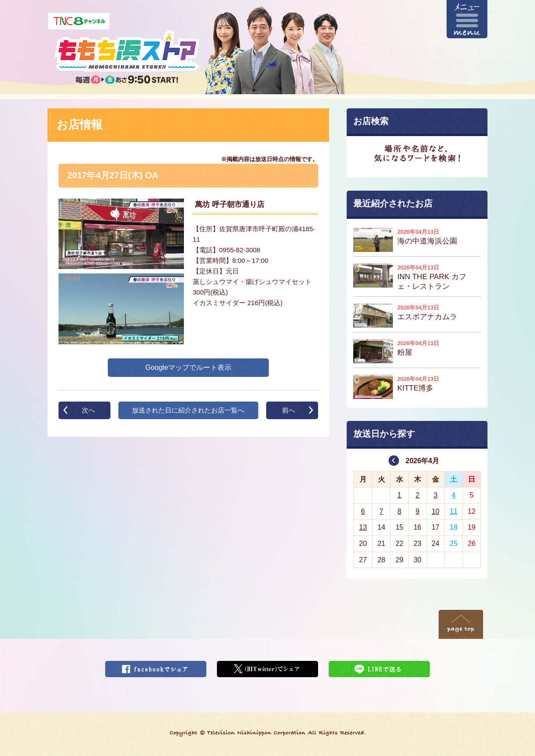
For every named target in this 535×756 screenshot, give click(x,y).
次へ (88, 410)
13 (363, 527)
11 (454, 511)
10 (436, 511)
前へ (289, 410)
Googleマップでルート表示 (188, 367)
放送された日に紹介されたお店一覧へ (188, 410)
